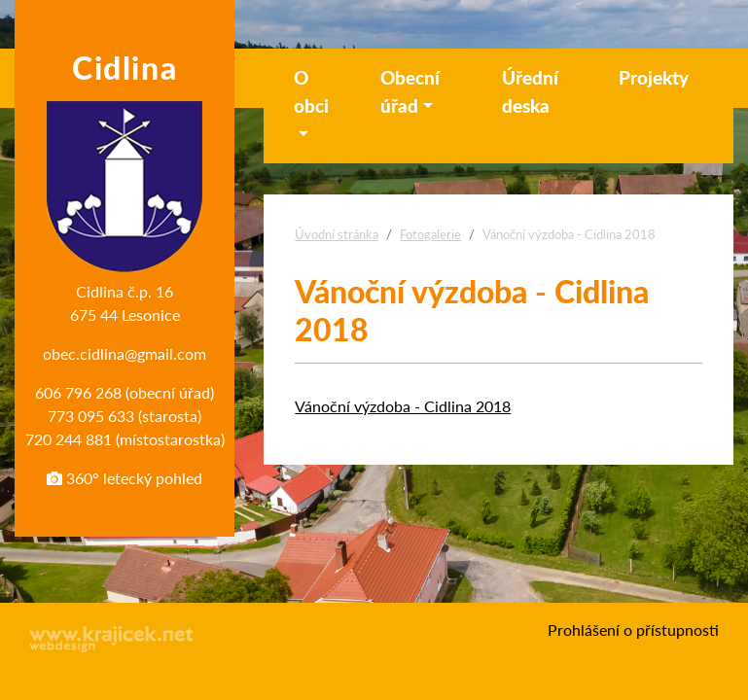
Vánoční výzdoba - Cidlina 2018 (403, 406)
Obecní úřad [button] (410, 91)
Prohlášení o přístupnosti (633, 630)
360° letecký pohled (125, 478)
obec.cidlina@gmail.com (125, 353)
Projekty (654, 77)
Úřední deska (530, 91)
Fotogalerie (430, 234)
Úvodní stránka (337, 234)
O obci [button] (311, 91)
